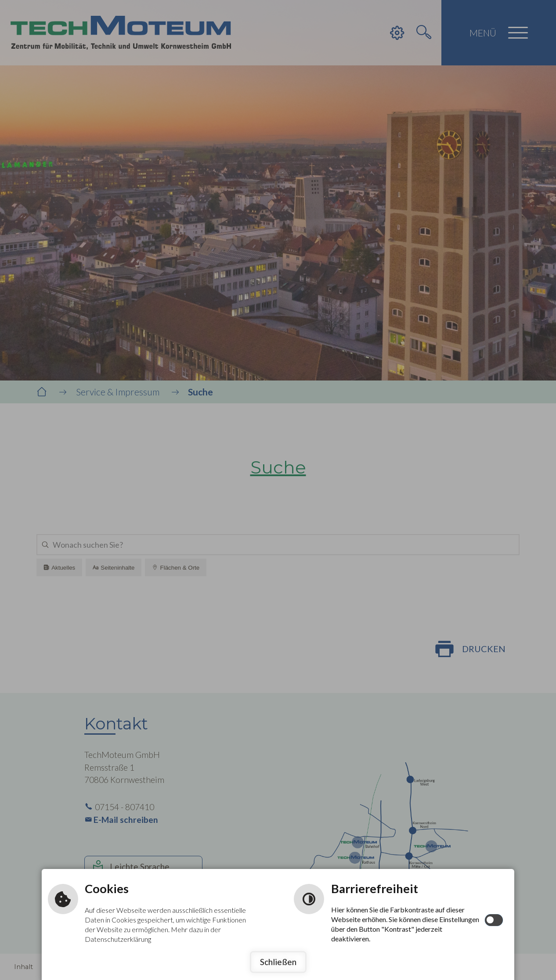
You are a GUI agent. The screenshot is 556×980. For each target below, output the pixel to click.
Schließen (278, 962)
